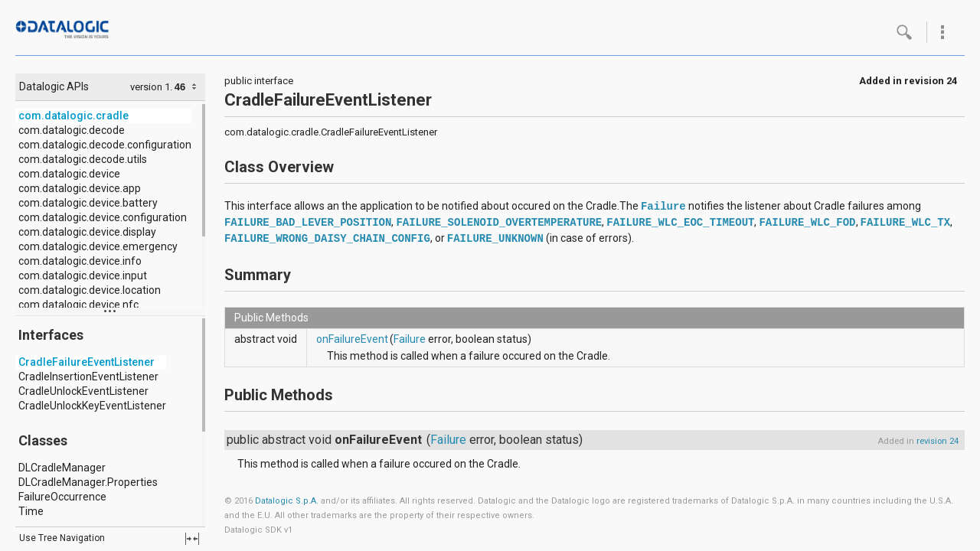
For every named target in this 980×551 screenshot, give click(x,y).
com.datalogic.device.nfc (78, 305)
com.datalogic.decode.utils (83, 159)
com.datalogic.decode (72, 130)
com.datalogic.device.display (87, 232)
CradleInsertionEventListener (88, 377)
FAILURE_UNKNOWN (495, 239)
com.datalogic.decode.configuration (105, 145)
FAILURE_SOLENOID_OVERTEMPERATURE (499, 223)
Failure (663, 207)
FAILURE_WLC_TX (906, 223)
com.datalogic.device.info (80, 261)
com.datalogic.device (69, 174)
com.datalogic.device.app (80, 188)
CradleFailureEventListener (87, 362)
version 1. (151, 87)
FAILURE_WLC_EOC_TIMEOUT (680, 223)
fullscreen (192, 539)
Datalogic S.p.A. (287, 501)
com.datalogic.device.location (90, 290)
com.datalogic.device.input (83, 275)
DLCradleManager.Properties (88, 482)
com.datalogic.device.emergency (98, 246)
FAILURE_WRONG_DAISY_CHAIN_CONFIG (327, 239)
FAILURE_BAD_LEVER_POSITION (308, 223)
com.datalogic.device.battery (88, 203)
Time (31, 511)
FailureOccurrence (62, 497)
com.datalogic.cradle (73, 116)
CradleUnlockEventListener (83, 391)
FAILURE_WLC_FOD (807, 223)
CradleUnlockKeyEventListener (92, 406)
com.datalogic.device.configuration (103, 217)
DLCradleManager (62, 468)
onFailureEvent (352, 339)
